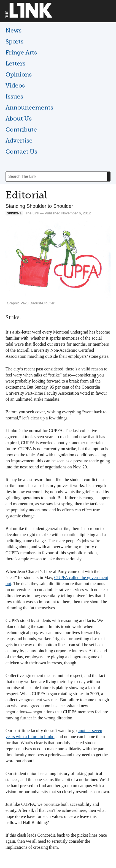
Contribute (21, 129)
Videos (15, 85)
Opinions (19, 74)
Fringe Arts (21, 52)
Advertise (19, 140)
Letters (15, 63)
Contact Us (21, 152)
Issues (14, 96)
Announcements (29, 107)
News (14, 30)
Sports (14, 41)
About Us (19, 118)
